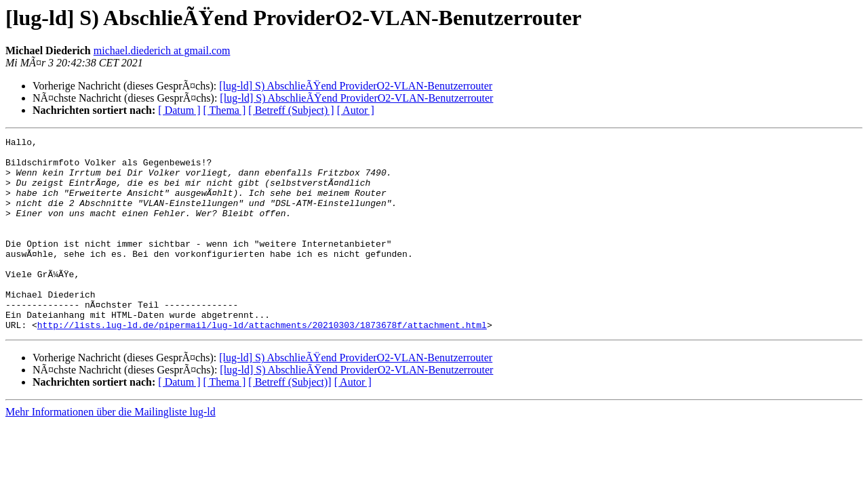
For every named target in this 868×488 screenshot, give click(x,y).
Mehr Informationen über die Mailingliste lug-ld (111, 450)
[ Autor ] (356, 110)
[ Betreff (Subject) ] (291, 110)
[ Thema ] (225, 110)
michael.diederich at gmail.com (162, 50)
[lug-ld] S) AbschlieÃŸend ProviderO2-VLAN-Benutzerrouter (356, 86)
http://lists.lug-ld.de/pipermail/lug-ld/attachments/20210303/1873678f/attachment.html (262, 363)
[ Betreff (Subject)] (290, 421)
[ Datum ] (179, 110)
